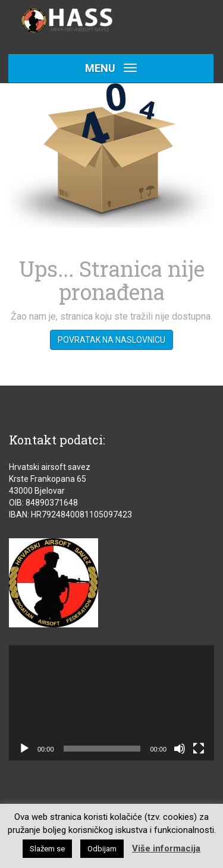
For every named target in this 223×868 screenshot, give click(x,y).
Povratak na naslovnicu (111, 340)
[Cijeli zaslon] (199, 749)
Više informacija (166, 848)
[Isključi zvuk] (180, 749)
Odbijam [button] (102, 849)
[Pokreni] (24, 749)
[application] (111, 703)
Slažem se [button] (47, 849)
